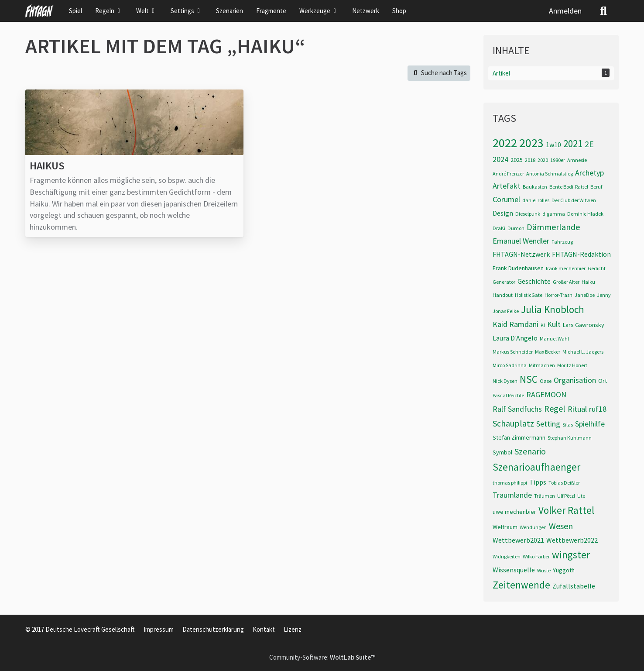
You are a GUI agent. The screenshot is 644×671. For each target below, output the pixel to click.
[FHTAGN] (39, 11)
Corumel (506, 199)
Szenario (530, 451)
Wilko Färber (536, 556)
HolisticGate (529, 295)
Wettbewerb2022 (572, 540)
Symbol (502, 452)
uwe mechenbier (514, 512)
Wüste (544, 570)
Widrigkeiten (507, 556)
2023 (531, 143)
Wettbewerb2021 (518, 540)
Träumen (545, 496)
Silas (568, 425)
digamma (554, 214)
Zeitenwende (521, 585)
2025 (517, 160)
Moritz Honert (572, 365)
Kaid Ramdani (516, 324)
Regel (555, 408)
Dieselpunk (528, 214)
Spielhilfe (590, 424)
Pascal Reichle (508, 395)
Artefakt (507, 186)
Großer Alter (566, 282)
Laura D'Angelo (515, 338)
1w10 (553, 145)
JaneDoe (585, 295)
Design (503, 213)
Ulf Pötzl (566, 496)
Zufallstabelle (574, 586)
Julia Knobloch (553, 309)
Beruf (596, 187)
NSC (529, 379)
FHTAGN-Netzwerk (521, 254)
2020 (543, 160)
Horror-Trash (558, 295)
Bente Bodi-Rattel (569, 187)
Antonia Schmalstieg (550, 174)
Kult (554, 324)
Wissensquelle (514, 570)
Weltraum (505, 527)
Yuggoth (564, 570)
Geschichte (534, 281)
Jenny (604, 295)
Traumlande (512, 495)
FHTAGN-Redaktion (581, 254)
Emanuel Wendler (521, 241)
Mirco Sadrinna (510, 365)
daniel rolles (536, 200)
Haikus (47, 166)
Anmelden (565, 11)
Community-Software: (322, 657)
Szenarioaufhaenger (536, 467)
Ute (581, 496)
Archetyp (589, 173)
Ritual (577, 409)
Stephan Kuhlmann (570, 438)
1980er (558, 160)
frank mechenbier (566, 268)
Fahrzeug (562, 242)
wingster (571, 555)
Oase (546, 381)
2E (589, 144)
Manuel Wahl (554, 339)
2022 (505, 143)
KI (543, 325)
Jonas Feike (506, 311)
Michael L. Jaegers (583, 352)
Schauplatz (513, 423)
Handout (503, 295)
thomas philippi (510, 483)
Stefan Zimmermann (519, 437)
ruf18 (598, 409)
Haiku (588, 282)
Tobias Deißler (564, 483)
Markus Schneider (513, 352)
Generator (504, 282)
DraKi (499, 228)
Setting (548, 424)
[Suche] (603, 11)
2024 (500, 159)
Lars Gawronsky (584, 325)
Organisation (575, 380)
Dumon (516, 228)
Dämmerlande (553, 227)
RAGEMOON (546, 394)
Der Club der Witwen (574, 200)
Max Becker (548, 352)
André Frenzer (508, 174)
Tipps (538, 482)
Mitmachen (542, 365)
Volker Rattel (566, 510)
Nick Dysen (505, 381)
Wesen (561, 526)
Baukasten (535, 187)
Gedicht (597, 268)
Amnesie (577, 160)
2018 (530, 160)
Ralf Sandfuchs (517, 409)
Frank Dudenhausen (518, 268)
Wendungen (533, 527)
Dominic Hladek (585, 214)
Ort (603, 381)
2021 (573, 143)
